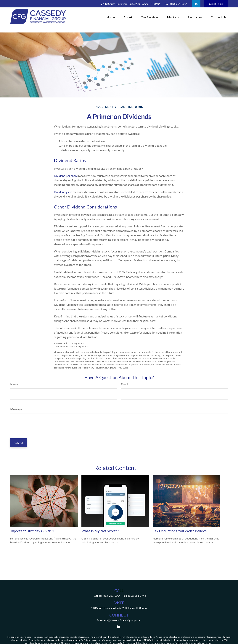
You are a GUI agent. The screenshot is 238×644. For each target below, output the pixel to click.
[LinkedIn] (196, 4)
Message (16, 409)
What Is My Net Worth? (100, 531)
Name (14, 384)
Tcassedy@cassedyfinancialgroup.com (119, 620)
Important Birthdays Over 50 (33, 531)
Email (124, 384)
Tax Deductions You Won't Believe (180, 531)
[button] (111, 17)
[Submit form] (19, 443)
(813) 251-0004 (176, 4)
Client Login (216, 4)
